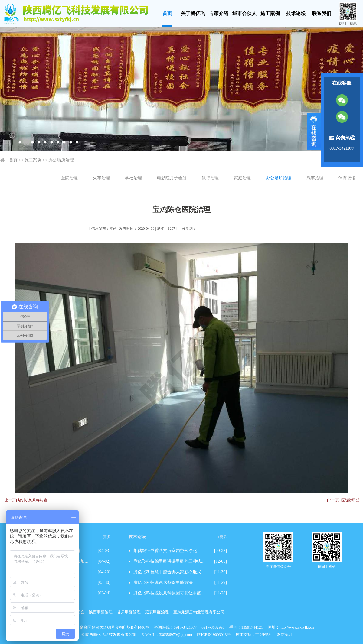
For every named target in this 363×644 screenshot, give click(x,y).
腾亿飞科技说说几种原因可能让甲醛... (169, 593)
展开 (314, 132)
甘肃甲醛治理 (129, 612)
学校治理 (133, 178)
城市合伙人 (244, 13)
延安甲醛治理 (157, 612)
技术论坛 (296, 13)
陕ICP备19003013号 (214, 634)
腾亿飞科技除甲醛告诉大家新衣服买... (169, 572)
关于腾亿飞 (193, 13)
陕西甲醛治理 (101, 612)
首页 (167, 13)
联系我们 (322, 13)
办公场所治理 (61, 160)
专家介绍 (219, 13)
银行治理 (210, 178)
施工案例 (270, 13)
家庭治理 (242, 178)
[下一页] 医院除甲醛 (343, 500)
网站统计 (285, 634)
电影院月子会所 (172, 178)
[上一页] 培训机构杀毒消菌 (25, 500)
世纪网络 (263, 634)
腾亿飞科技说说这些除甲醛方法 (163, 582)
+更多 (106, 537)
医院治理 (69, 178)
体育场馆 (347, 178)
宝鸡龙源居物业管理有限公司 (199, 612)
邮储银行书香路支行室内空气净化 (165, 551)
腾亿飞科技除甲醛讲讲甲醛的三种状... (169, 561)
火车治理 (101, 178)
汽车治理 (315, 178)
